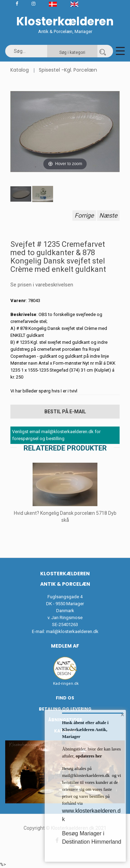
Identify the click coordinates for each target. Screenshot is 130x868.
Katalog (20, 70)
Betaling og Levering (65, 709)
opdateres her (88, 756)
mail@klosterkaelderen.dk (72, 631)
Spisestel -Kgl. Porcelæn (68, 70)
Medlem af (65, 646)
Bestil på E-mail (65, 412)
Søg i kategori (72, 52)
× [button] (123, 715)
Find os (65, 698)
